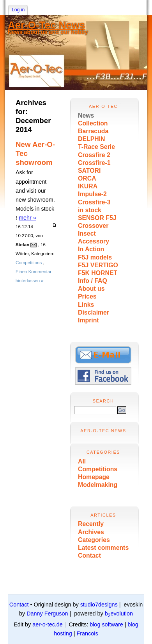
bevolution (119, 614)
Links (86, 305)
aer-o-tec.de (48, 624)
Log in (18, 10)
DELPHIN (91, 139)
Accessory (94, 241)
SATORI (89, 171)
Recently (91, 524)
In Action (91, 249)
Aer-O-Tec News (46, 25)
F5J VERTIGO (98, 265)
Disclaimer (94, 312)
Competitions (98, 469)
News (86, 115)
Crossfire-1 (94, 163)
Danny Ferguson (47, 614)
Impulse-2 (92, 194)
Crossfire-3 (94, 202)
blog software (106, 624)
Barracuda (93, 131)
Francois (87, 633)
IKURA (88, 186)
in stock (90, 210)
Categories (94, 540)
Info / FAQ (93, 281)
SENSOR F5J (97, 218)
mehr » (27, 218)
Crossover (93, 226)
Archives (91, 532)
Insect (87, 233)
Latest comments (103, 548)
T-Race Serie (96, 147)
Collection (93, 123)
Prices (87, 296)
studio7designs (99, 605)
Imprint (88, 320)
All (82, 461)
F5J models (95, 257)
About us (91, 289)
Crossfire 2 (94, 155)
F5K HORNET (98, 273)
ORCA (87, 178)
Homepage (94, 477)
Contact (89, 555)
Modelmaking (98, 485)
